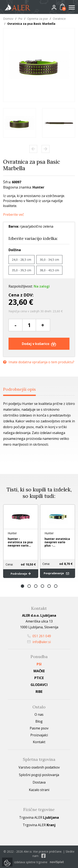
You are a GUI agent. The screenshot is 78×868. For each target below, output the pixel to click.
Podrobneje (21, 574)
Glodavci (39, 685)
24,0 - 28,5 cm (22, 260)
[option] (20, 123)
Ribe (39, 692)
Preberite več (14, 215)
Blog (39, 721)
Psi (20, 19)
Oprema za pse (38, 19)
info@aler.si (39, 642)
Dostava (39, 782)
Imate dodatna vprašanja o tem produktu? (39, 362)
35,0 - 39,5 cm (22, 270)
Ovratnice (59, 19)
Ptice (39, 678)
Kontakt (39, 742)
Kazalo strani (39, 790)
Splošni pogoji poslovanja (39, 775)
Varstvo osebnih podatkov (39, 767)
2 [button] (29, 586)
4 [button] (42, 586)
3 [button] (36, 586)
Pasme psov (39, 728)
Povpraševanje (57, 573)
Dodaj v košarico (39, 344)
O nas (39, 714)
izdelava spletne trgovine (31, 862)
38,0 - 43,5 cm (49, 270)
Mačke (39, 671)
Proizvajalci (39, 735)
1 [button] (22, 586)
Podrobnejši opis (19, 389)
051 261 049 (39, 636)
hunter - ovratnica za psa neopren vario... (20, 542)
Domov (8, 19)
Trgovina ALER (39, 817)
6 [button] (56, 586)
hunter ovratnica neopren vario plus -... (57, 542)
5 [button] (49, 586)
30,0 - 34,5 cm (49, 260)
